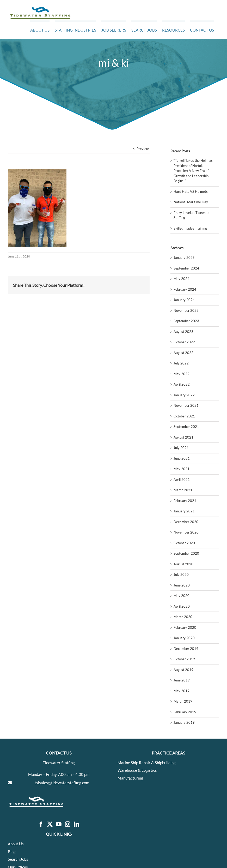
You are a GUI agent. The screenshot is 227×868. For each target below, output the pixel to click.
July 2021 (181, 448)
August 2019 (183, 670)
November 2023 (186, 310)
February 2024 (185, 289)
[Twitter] (50, 825)
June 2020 (182, 585)
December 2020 (186, 522)
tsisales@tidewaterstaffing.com (62, 783)
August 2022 (183, 353)
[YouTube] (59, 825)
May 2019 (182, 691)
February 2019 (185, 712)
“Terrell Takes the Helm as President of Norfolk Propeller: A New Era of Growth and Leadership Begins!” (193, 171)
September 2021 (186, 427)
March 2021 (183, 490)
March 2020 (183, 617)
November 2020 (186, 532)
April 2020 (182, 606)
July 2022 (181, 363)
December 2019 (186, 649)
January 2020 (184, 638)
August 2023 (183, 332)
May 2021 (182, 469)
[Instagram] (68, 825)
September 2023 (186, 321)
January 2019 (184, 722)
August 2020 (183, 564)
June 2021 (182, 458)
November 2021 (186, 405)
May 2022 (182, 374)
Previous (143, 149)
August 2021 (183, 437)
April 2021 (182, 480)
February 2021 (185, 501)
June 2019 (182, 680)
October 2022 (184, 342)
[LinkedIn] (76, 825)
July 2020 (181, 574)
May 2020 (182, 596)
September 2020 (186, 553)
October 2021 (184, 416)
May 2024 (182, 279)
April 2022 (182, 384)
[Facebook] (41, 825)
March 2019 (183, 701)
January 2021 (184, 511)
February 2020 (185, 627)
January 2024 (184, 300)
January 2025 (184, 258)
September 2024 (186, 268)
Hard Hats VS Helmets (191, 191)
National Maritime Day (191, 202)
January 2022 (184, 395)
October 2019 (184, 659)
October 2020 (184, 543)
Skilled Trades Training (190, 228)
